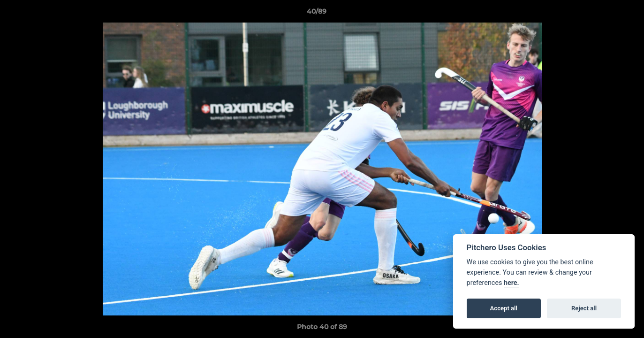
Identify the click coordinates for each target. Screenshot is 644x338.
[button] (605, 14)
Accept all (504, 308)
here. (511, 283)
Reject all (584, 308)
